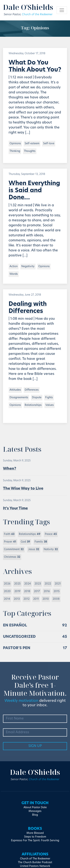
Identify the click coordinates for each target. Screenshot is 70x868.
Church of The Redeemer (35, 859)
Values (50, 405)
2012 (27, 599)
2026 (7, 584)
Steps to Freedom (35, 837)
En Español (15, 626)
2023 (38, 584)
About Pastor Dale (35, 808)
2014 (7, 599)
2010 (46, 599)
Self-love (49, 144)
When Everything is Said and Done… (34, 191)
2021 (58, 584)
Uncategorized (19, 637)
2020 (7, 591)
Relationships (33, 405)
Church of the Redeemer (37, 15)
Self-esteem (32, 144)
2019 (17, 591)
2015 (57, 591)
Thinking (15, 151)
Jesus (34, 549)
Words (14, 274)
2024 (28, 584)
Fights (49, 398)
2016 (47, 591)
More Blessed (35, 833)
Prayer (10, 542)
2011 (36, 599)
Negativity (28, 267)
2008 (56, 599)
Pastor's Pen (17, 648)
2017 (37, 591)
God (25, 542)
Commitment (14, 549)
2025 (17, 584)
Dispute (37, 398)
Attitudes (15, 390)
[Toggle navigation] (62, 10)
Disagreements (19, 398)
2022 (48, 584)
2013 (17, 599)
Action (14, 267)
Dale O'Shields (28, 7)
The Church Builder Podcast (35, 863)
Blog (35, 815)
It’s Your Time (15, 509)
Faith (9, 534)
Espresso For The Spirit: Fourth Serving (35, 841)
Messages (35, 811)
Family (41, 542)
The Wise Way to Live (23, 489)
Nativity (51, 549)
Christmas (12, 557)
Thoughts (30, 151)
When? (10, 469)
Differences (32, 390)
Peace (51, 534)
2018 (27, 591)
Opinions (15, 144)
